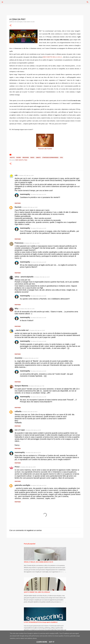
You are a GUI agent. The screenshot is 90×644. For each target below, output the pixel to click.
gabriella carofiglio (22, 485)
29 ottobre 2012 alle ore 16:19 (31, 358)
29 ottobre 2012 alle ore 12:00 (30, 207)
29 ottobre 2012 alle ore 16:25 (38, 262)
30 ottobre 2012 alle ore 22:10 (39, 485)
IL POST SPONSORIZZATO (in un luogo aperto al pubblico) (41, 622)
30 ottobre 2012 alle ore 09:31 (30, 412)
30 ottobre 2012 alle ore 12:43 (38, 397)
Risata (32, 158)
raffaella (18, 411)
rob (16, 175)
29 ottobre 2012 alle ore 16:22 (38, 194)
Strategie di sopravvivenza (50, 158)
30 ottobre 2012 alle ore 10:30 (33, 430)
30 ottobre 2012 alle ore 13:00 (28, 467)
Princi (17, 467)
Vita (61, 158)
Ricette (12, 158)
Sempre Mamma (21, 386)
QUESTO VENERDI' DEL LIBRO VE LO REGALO (37, 592)
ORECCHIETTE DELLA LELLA (52, 57)
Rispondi (18, 203)
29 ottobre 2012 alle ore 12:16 (32, 243)
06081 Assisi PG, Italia (21, 160)
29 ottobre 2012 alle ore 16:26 (38, 296)
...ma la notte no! (22, 330)
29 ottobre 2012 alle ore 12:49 (37, 330)
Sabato (38, 158)
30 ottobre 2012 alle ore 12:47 (33, 453)
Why (17, 309)
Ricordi (19, 158)
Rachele (18, 207)
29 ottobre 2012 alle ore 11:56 (26, 176)
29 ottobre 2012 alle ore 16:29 (38, 371)
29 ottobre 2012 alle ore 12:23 (42, 277)
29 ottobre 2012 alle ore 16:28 (38, 341)
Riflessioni (26, 158)
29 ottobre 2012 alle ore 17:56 (36, 386)
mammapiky (25, 194)
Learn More (42, 642)
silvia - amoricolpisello (24, 277)
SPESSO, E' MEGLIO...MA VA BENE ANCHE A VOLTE (38, 562)
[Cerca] (7, 2)
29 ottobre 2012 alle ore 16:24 (38, 228)
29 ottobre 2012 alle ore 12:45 (27, 309)
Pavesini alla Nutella (45, 149)
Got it (52, 642)
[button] (10, 26)
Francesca (19, 243)
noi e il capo (20, 430)
